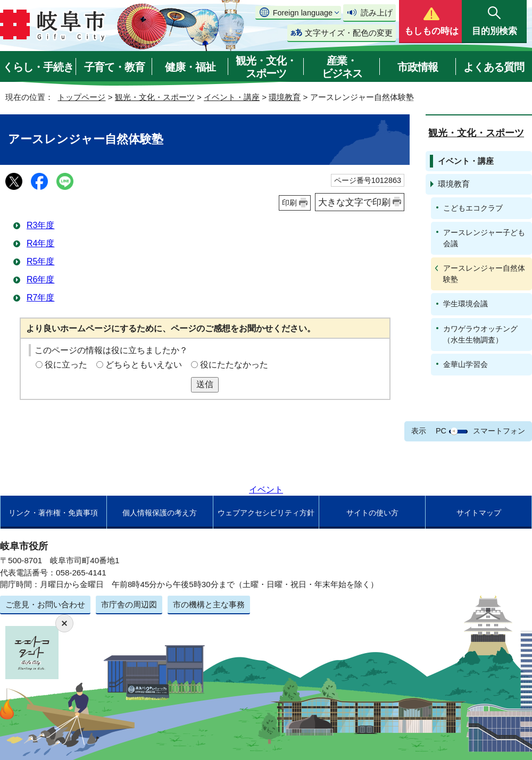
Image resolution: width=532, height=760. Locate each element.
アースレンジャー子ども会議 (484, 238)
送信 (205, 384)
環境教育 (285, 97)
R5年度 (40, 261)
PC (441, 431)
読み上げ (377, 12)
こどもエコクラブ (473, 208)
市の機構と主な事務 (209, 604)
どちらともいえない (144, 365)
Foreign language (303, 13)
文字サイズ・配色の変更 (349, 33)
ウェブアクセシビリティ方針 (266, 513)
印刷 (289, 203)
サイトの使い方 (372, 513)
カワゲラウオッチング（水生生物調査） (480, 334)
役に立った (66, 365)
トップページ (81, 97)
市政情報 (418, 67)
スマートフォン (499, 431)
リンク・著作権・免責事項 (53, 513)
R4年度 (40, 243)
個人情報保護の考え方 (160, 513)
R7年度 (40, 298)
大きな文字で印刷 (354, 202)
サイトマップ (479, 513)
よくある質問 (494, 67)
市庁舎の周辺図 (129, 604)
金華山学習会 (465, 364)
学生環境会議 (465, 304)
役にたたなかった (234, 365)
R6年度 (40, 279)
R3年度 (40, 225)
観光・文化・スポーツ (266, 67)
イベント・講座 (232, 97)
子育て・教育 (114, 67)
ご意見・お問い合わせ (45, 604)
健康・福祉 (190, 67)
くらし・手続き (38, 67)
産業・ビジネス (342, 67)
